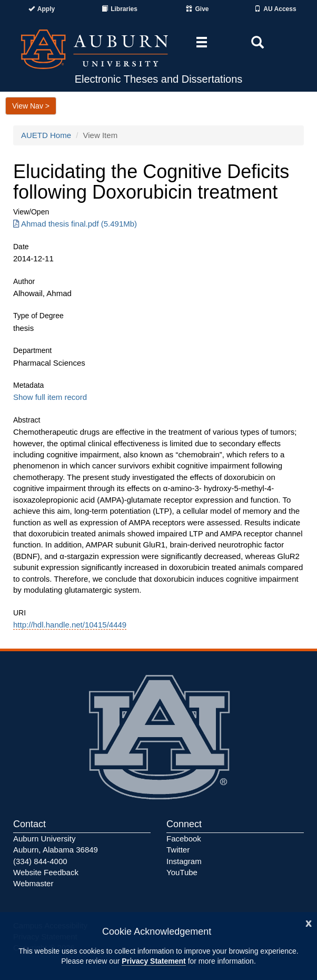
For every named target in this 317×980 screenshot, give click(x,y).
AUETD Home (46, 135)
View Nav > (31, 106)
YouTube (182, 872)
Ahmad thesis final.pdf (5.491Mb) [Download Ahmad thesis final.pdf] (75, 224)
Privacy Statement (153, 961)
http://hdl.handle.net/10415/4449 (70, 625)
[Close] (309, 922)
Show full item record (50, 397)
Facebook (184, 839)
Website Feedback (46, 872)
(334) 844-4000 (40, 861)
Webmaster (33, 883)
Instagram (184, 861)
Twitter (178, 850)
